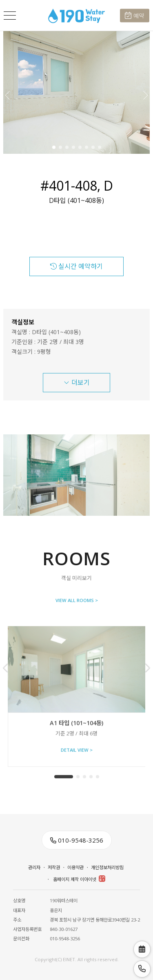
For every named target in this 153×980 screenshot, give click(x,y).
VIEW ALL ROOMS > (77, 601)
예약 (134, 16)
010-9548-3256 (77, 840)
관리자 (34, 867)
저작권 (54, 867)
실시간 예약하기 (76, 266)
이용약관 (75, 867)
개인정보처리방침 (107, 867)
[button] (145, 92)
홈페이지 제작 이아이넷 (79, 879)
